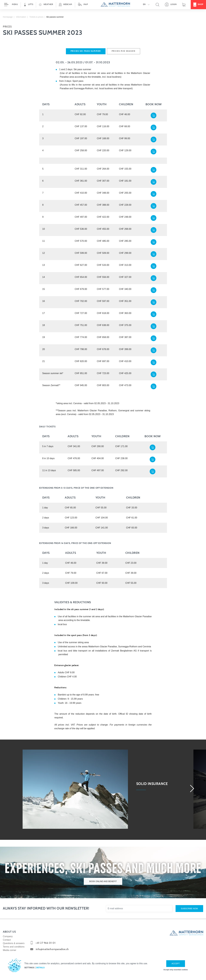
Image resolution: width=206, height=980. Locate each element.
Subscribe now (189, 909)
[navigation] (103, 5)
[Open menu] (10, 5)
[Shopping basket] (184, 5)
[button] (46, 5)
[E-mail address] (139, 909)
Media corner (10, 950)
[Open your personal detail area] (171, 5)
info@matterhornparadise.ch (52, 949)
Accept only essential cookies (176, 970)
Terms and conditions (14, 947)
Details (40, 968)
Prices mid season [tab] (124, 51)
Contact (7, 940)
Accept (176, 964)
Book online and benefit (103, 881)
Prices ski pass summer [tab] (86, 51)
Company (8, 936)
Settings (29, 968)
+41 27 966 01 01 (46, 943)
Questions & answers (14, 943)
